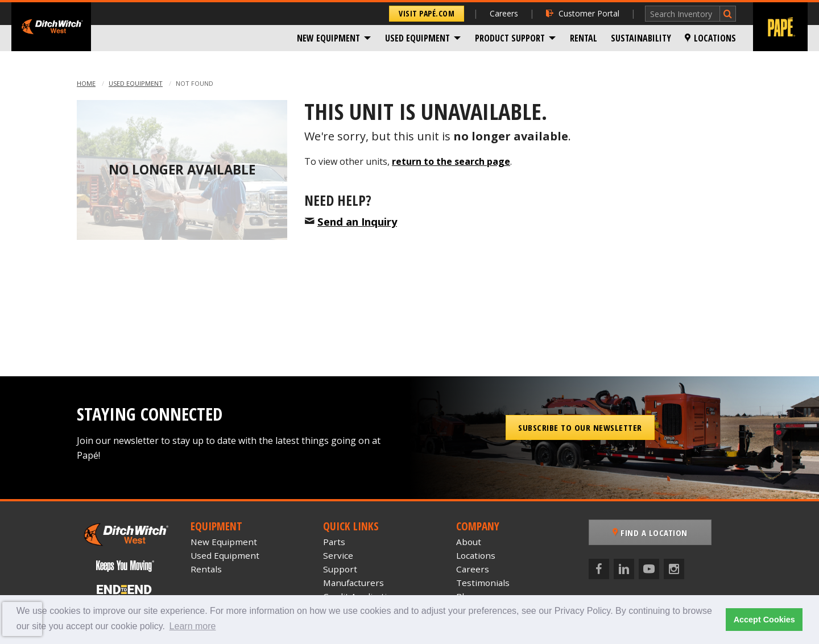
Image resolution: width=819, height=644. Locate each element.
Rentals (206, 569)
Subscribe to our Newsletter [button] (580, 427)
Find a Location (650, 533)
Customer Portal (583, 13)
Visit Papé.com (427, 13)
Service (338, 555)
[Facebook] (599, 569)
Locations (710, 38)
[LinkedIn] (624, 569)
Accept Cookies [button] (764, 620)
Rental (584, 38)
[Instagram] (674, 569)
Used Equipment (417, 38)
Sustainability (641, 38)
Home (86, 83)
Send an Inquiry (357, 221)
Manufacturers (353, 583)
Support (340, 569)
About (469, 542)
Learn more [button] (193, 626)
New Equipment (328, 38)
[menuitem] (334, 38)
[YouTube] (649, 569)
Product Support (510, 38)
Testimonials (483, 583)
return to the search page (451, 161)
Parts (334, 542)
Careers (504, 13)
